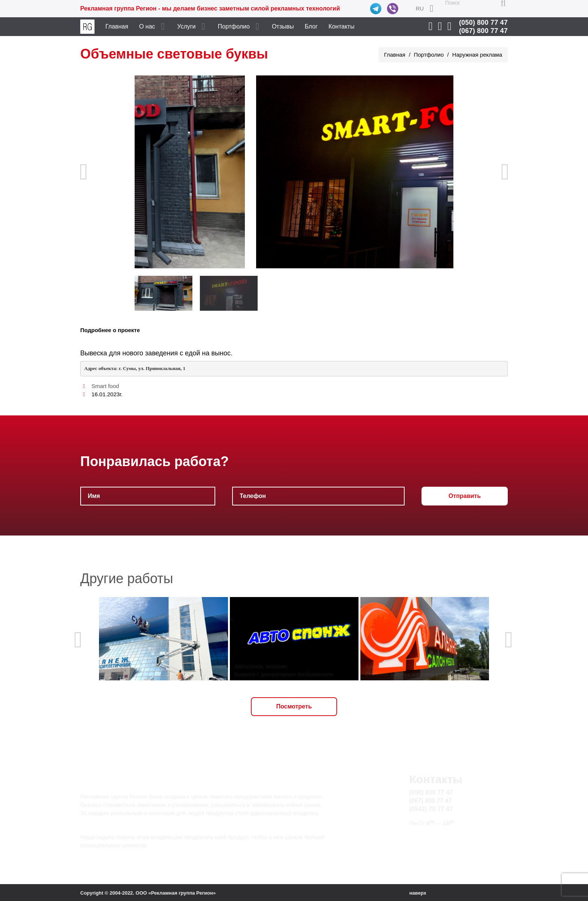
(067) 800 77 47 (483, 31)
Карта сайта (426, 846)
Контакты (341, 26)
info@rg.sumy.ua (432, 837)
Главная (117, 26)
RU (420, 8)
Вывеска (94, 353)
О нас (147, 26)
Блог (311, 26)
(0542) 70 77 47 (431, 809)
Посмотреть (294, 706)
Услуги (187, 26)
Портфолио (234, 26)
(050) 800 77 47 (483, 23)
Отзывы (283, 26)
